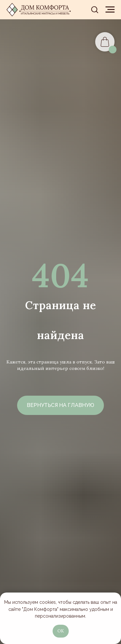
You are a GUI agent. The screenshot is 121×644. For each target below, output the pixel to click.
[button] (95, 9)
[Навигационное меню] (110, 10)
